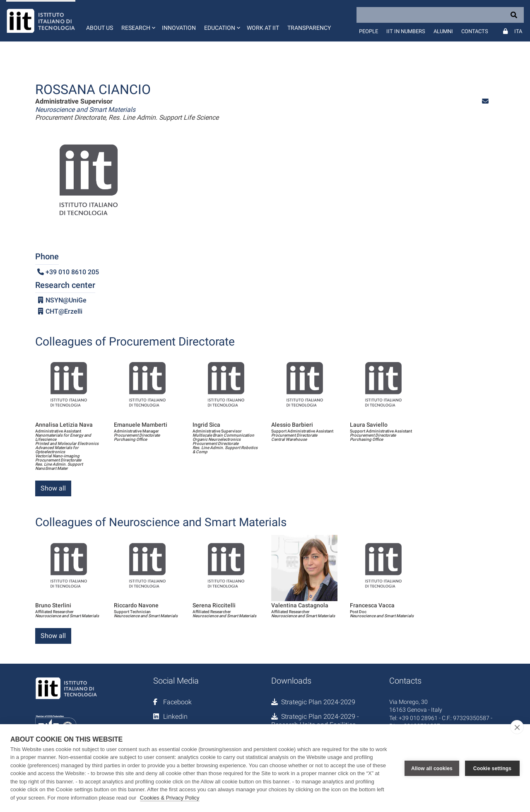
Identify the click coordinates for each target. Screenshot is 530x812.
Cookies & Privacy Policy (170, 798)
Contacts (475, 31)
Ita (518, 31)
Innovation (179, 28)
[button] (137, 21)
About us (100, 28)
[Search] (440, 15)
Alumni (443, 31)
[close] (517, 727)
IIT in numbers (406, 31)
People (369, 31)
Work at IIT (263, 28)
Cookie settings (492, 768)
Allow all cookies (432, 768)
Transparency (309, 28)
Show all (53, 488)
